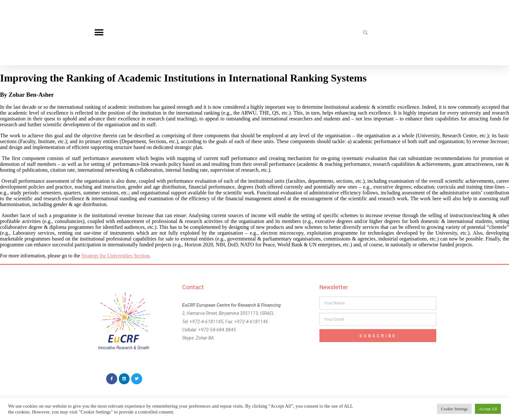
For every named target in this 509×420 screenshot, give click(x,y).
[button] (99, 33)
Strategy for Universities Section (115, 256)
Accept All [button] (488, 409)
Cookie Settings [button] (454, 409)
